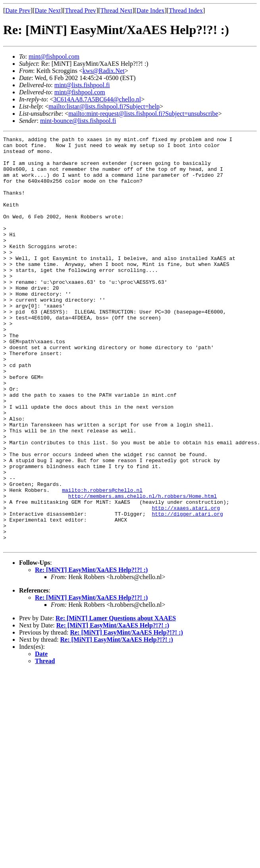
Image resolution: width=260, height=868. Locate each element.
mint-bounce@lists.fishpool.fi (78, 121)
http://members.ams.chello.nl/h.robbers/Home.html (143, 568)
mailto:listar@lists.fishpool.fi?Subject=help (104, 106)
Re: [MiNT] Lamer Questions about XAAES (116, 700)
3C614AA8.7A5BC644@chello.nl (97, 99)
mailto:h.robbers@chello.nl (102, 561)
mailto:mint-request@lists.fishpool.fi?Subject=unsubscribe (143, 114)
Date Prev (18, 11)
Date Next (48, 11)
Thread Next (116, 11)
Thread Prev (80, 11)
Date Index (151, 11)
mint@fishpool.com (54, 56)
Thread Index (186, 11)
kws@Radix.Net (104, 71)
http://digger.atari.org (187, 590)
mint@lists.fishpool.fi (82, 85)
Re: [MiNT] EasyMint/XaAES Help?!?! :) (91, 652)
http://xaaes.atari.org (186, 583)
